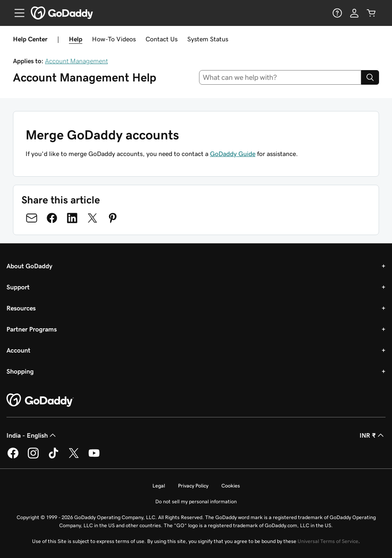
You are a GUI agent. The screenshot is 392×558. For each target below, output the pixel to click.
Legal (159, 486)
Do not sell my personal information (196, 501)
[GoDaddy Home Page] (40, 400)
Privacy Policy (193, 486)
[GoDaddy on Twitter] (74, 457)
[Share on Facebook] (52, 218)
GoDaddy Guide (233, 154)
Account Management (76, 61)
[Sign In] (354, 13)
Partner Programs (32, 329)
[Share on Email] (32, 218)
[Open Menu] (16, 13)
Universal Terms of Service (328, 541)
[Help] (337, 13)
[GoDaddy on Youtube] (94, 457)
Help (76, 39)
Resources (21, 308)
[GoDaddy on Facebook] (13, 457)
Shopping (20, 371)
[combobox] (280, 77)
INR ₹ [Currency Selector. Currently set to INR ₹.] (373, 435)
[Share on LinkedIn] (72, 218)
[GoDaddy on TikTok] (54, 457)
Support (18, 287)
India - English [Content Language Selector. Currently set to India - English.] (32, 435)
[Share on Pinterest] (113, 218)
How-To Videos (114, 39)
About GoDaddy (29, 266)
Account (18, 350)
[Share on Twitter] (92, 218)
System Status (208, 39)
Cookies (231, 486)
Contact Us (162, 39)
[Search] (370, 77)
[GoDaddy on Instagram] (33, 457)
